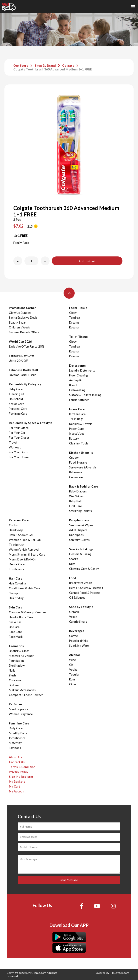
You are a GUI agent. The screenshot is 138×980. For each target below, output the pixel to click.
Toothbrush (17, 545)
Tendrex (75, 318)
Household (16, 399)
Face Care (15, 632)
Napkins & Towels (81, 424)
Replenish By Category (25, 384)
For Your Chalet (19, 438)
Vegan (73, 617)
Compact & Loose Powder (26, 695)
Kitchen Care (77, 414)
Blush (12, 675)
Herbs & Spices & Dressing (86, 588)
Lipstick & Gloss (19, 651)
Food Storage (78, 462)
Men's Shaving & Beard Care (27, 554)
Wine (72, 660)
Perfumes (16, 704)
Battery (74, 438)
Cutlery (74, 458)
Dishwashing (77, 390)
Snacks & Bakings (81, 549)
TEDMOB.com (120, 973)
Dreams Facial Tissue (23, 375)
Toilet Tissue (78, 337)
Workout (15, 447)
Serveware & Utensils (83, 467)
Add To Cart (87, 261)
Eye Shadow (17, 666)
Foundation (16, 661)
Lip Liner (14, 685)
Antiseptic (76, 380)
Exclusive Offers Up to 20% (27, 346)
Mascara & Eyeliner (21, 656)
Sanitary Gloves (79, 540)
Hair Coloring (17, 583)
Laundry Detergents (82, 370)
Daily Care (16, 728)
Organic (74, 612)
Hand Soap (16, 530)
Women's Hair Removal (24, 550)
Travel (13, 442)
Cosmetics (16, 646)
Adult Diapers (78, 530)
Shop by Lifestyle (81, 607)
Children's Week (19, 327)
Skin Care (16, 607)
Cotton (14, 525)
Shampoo (15, 593)
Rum (72, 679)
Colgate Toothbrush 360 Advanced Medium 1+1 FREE (53, 69)
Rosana (74, 327)
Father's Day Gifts (22, 356)
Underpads (76, 535)
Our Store (21, 65)
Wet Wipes (76, 496)
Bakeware (76, 472)
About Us (15, 757)
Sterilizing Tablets (80, 511)
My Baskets (17, 782)
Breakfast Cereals (81, 583)
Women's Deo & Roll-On (25, 540)
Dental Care (17, 564)
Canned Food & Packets (85, 593)
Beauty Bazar (17, 322)
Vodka (73, 670)
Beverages (77, 631)
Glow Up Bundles (20, 313)
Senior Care (16, 404)
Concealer (15, 680)
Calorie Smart (78, 622)
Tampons (15, 748)
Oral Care (75, 506)
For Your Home (19, 457)
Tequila (74, 674)
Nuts (72, 564)
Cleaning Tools (79, 443)
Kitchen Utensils (81, 453)
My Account (17, 791)
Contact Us (17, 762)
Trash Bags (76, 419)
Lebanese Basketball (23, 370)
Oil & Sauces (77, 598)
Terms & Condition (22, 767)
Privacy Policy (19, 772)
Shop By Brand (45, 65)
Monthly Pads (18, 733)
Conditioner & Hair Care (24, 588)
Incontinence (17, 738)
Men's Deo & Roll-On (23, 559)
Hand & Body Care (21, 617)
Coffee (73, 636)
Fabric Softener (79, 400)
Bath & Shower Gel (21, 535)
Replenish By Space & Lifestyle (31, 423)
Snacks (74, 559)
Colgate (68, 65)
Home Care (77, 409)
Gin (71, 665)
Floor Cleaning (78, 375)
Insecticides (77, 434)
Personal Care (18, 409)
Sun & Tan (15, 622)
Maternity (15, 743)
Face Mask (16, 637)
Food (73, 578)
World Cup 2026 (20, 342)
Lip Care (14, 627)
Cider (73, 684)
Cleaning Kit (17, 394)
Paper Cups (77, 429)
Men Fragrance (19, 709)
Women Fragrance (21, 714)
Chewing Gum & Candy (84, 569)
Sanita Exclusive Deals (23, 318)
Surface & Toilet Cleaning (85, 395)
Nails (12, 670)
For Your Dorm (19, 452)
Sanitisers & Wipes (81, 525)
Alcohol (74, 655)
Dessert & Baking (80, 554)
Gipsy (73, 313)
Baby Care (16, 389)
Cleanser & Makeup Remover (28, 612)
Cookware (76, 477)
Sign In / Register (21, 777)
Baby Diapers (78, 491)
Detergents (77, 366)
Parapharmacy (79, 520)
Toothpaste (17, 569)
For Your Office (19, 428)
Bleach (73, 385)
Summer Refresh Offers (24, 332)
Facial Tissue (78, 308)
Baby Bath (76, 501)
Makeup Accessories (22, 690)
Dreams (74, 322)
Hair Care (16, 578)
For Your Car (17, 433)
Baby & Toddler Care (84, 486)
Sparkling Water (79, 646)
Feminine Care (18, 414)
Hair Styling (16, 598)
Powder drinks (79, 641)
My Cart (14, 786)
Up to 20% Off (18, 361)
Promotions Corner (22, 308)
